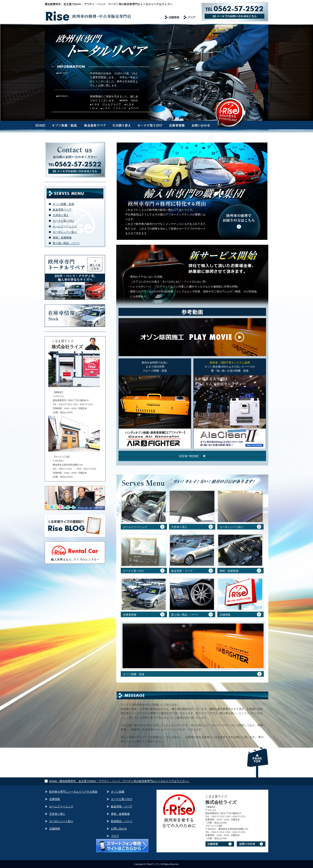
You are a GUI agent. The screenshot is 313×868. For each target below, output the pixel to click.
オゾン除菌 (118, 792)
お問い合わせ (119, 829)
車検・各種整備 (62, 238)
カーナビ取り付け (63, 221)
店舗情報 (225, 615)
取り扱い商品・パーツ (66, 243)
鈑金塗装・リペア (182, 571)
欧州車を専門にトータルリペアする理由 (73, 792)
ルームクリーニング (65, 226)
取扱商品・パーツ (122, 821)
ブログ (115, 836)
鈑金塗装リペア (62, 210)
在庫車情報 (130, 615)
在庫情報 (55, 799)
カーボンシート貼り (65, 232)
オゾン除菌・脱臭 (63, 204)
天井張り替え (61, 215)
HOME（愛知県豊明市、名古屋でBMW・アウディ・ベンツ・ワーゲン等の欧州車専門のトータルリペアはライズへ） (119, 781)
